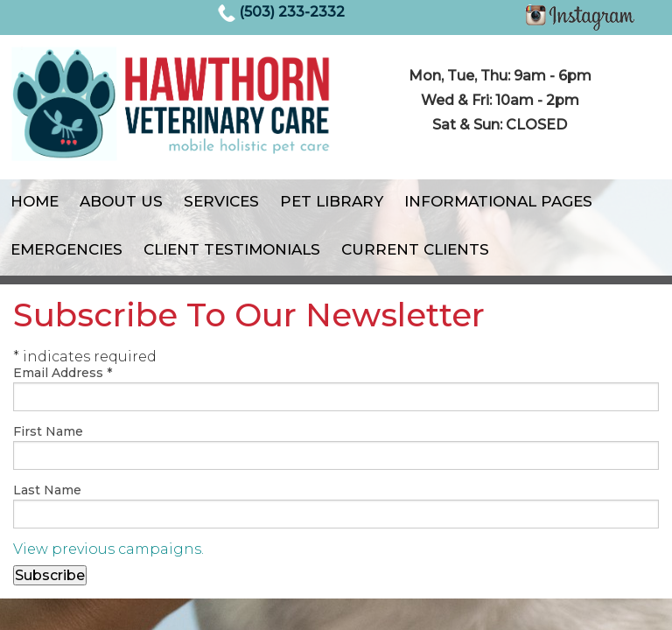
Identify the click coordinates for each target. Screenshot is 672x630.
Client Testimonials (232, 249)
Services (221, 201)
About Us (121, 201)
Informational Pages (498, 201)
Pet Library (332, 201)
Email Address (63, 373)
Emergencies (66, 249)
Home (35, 201)
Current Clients (415, 249)
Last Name (47, 490)
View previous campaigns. (108, 549)
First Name (48, 431)
